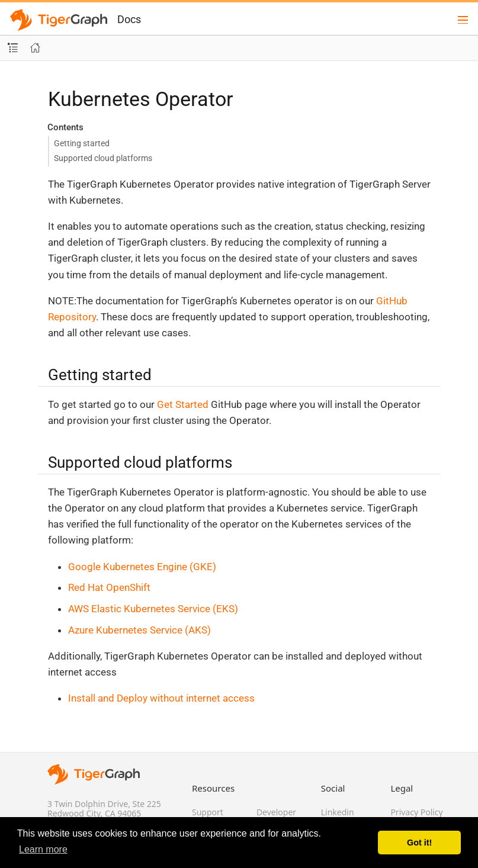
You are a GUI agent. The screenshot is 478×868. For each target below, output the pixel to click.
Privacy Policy (416, 812)
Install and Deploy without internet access (161, 698)
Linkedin (338, 812)
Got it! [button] (419, 843)
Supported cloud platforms (103, 158)
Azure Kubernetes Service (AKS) (139, 630)
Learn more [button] (43, 849)
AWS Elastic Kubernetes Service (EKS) (153, 609)
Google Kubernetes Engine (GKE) (142, 567)
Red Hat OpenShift (109, 587)
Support (208, 812)
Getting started (82, 143)
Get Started (183, 404)
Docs (129, 19)
